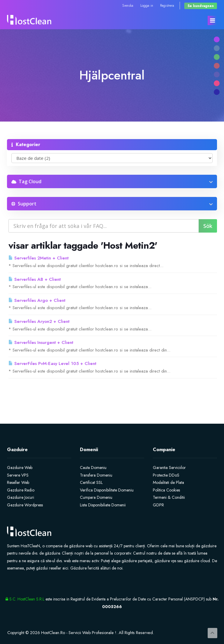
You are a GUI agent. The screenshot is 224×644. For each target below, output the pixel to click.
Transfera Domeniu (96, 475)
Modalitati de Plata (168, 482)
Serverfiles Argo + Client (37, 300)
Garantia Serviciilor (169, 468)
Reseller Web (18, 482)
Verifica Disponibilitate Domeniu (107, 490)
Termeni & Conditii (169, 497)
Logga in (147, 5)
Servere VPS (18, 475)
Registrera (167, 5)
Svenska (128, 5)
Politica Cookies (166, 490)
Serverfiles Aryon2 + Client (39, 321)
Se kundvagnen (201, 6)
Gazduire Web (20, 468)
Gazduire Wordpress (25, 505)
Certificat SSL (91, 482)
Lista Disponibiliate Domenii (103, 505)
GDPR (158, 505)
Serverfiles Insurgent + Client (41, 342)
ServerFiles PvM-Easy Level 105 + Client (52, 363)
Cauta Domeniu (93, 468)
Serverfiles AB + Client (35, 279)
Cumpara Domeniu (96, 497)
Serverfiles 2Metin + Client (38, 258)
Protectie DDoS (166, 475)
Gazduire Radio (21, 490)
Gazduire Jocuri (21, 497)
